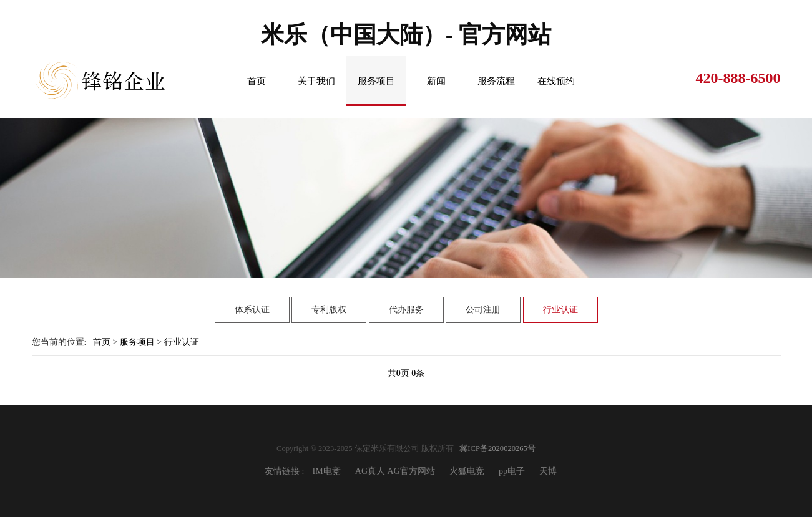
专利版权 (329, 310)
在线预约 (556, 81)
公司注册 (483, 310)
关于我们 (316, 81)
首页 (257, 81)
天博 (548, 471)
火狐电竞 (467, 471)
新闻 (436, 81)
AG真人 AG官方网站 (395, 471)
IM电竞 (327, 471)
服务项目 (376, 81)
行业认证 (560, 310)
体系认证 (252, 310)
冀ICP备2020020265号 (497, 448)
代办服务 (406, 310)
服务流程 (496, 81)
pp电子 (512, 471)
